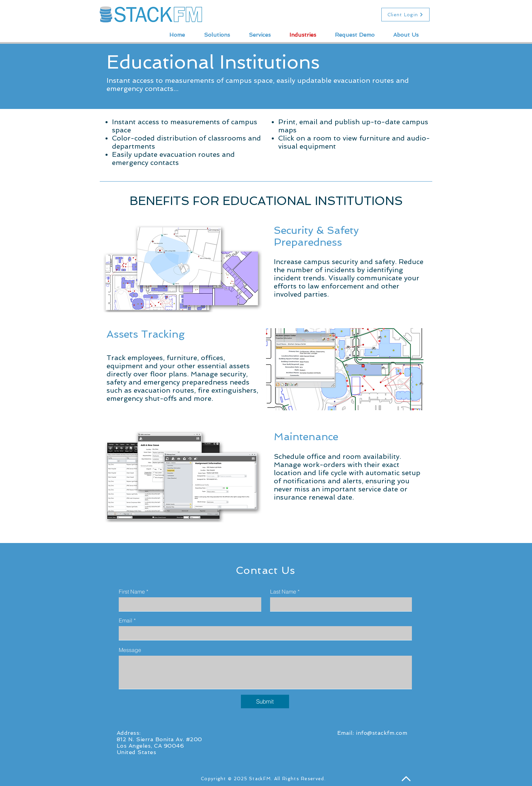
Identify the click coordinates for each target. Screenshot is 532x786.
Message (130, 650)
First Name (132, 592)
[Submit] (265, 701)
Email (126, 620)
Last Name (283, 592)
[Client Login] (405, 15)
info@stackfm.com (382, 733)
